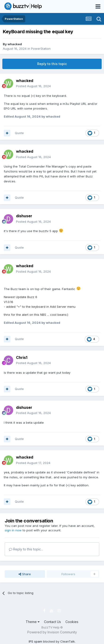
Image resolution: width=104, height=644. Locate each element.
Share (25, 574)
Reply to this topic (52, 64)
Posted (33, 86)
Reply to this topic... (26, 549)
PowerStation (41, 49)
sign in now (13, 530)
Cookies (72, 622)
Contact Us (52, 622)
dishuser (24, 216)
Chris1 (22, 357)
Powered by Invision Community (52, 632)
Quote (19, 133)
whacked (15, 44)
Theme (33, 622)
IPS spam (35, 641)
